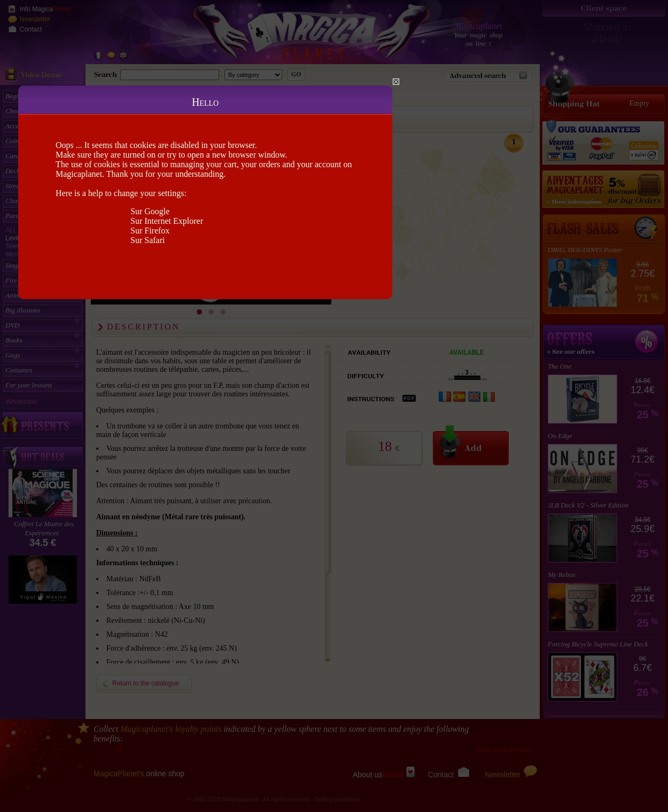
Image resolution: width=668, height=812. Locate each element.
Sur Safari (147, 240)
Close (396, 82)
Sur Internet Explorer (167, 221)
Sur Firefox (150, 231)
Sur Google (150, 211)
